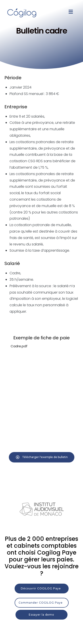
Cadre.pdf (19, 346)
